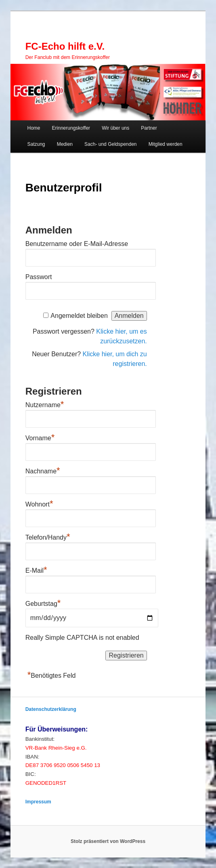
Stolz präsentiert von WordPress (108, 841)
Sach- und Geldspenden (110, 144)
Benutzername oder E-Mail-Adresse (77, 244)
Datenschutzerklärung (51, 709)
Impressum (38, 802)
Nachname (43, 470)
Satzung (36, 144)
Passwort (39, 277)
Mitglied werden (166, 144)
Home (34, 128)
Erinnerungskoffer (71, 128)
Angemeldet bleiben (79, 316)
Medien (65, 144)
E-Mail (36, 570)
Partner (149, 128)
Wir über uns (115, 128)
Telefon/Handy (48, 536)
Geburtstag (43, 604)
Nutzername (45, 404)
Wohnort (39, 503)
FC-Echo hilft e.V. (65, 46)
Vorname (40, 437)
